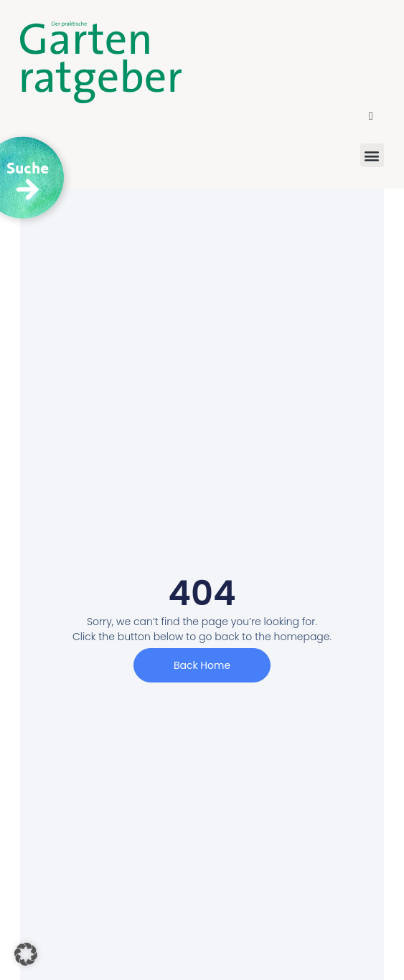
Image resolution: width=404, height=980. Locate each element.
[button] (371, 116)
